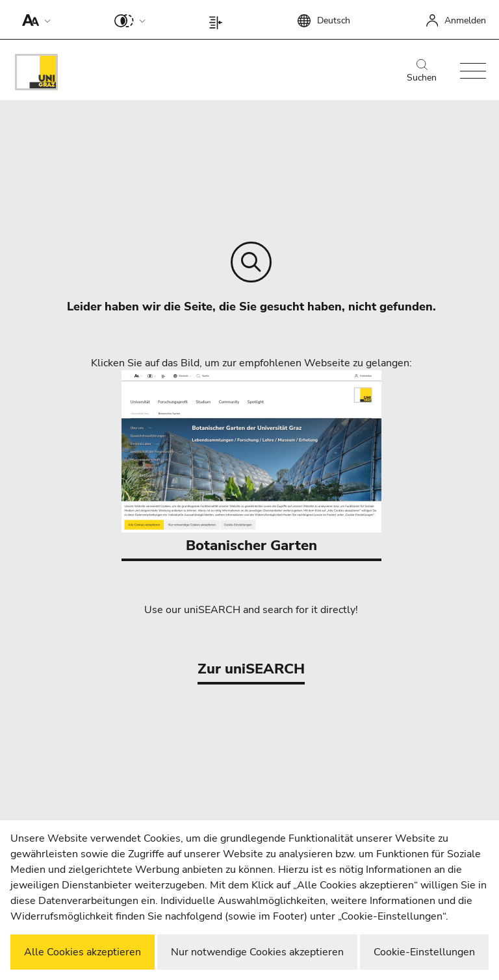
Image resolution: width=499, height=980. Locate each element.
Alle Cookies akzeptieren (83, 952)
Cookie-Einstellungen (424, 952)
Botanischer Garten (251, 463)
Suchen (422, 71)
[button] (33, 19)
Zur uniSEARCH (251, 669)
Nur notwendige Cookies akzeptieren (257, 952)
